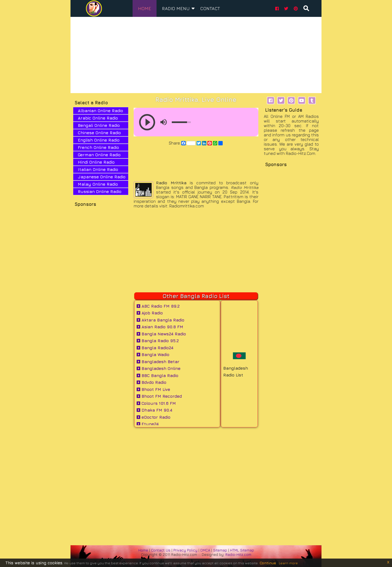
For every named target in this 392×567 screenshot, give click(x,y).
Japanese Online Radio (102, 177)
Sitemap (220, 550)
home (145, 8)
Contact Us (161, 550)
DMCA (206, 550)
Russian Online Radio (100, 191)
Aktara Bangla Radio (160, 320)
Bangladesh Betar (158, 362)
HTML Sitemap (242, 550)
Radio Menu (178, 7)
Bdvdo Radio (151, 382)
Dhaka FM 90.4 (154, 410)
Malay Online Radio (98, 184)
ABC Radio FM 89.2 (158, 306)
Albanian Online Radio (100, 111)
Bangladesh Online (159, 368)
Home (143, 550)
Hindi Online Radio (96, 162)
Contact (210, 8)
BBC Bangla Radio (157, 376)
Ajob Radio (150, 313)
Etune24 (148, 424)
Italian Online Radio (98, 169)
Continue (268, 563)
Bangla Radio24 (155, 348)
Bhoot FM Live (153, 389)
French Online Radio (98, 147)
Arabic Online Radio (98, 118)
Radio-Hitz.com (238, 554)
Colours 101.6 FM (156, 403)
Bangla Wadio (153, 355)
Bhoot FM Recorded (159, 396)
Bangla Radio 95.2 (158, 341)
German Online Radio (99, 155)
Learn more (288, 563)
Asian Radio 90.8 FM (160, 327)
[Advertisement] (196, 55)
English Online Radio (99, 140)
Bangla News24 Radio (161, 334)
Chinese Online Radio (99, 133)
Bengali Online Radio (99, 125)
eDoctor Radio (154, 417)
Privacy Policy (186, 550)
